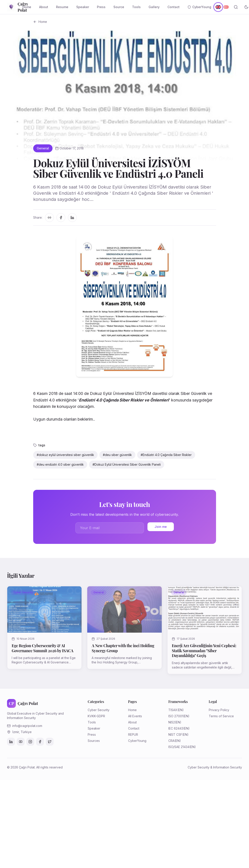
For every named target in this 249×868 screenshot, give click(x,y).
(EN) (181, 710)
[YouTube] (21, 742)
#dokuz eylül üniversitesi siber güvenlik (65, 455)
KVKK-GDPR (96, 716)
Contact (174, 7)
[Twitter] (50, 742)
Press (101, 7)
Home (27, 7)
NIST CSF (175, 735)
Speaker (83, 7)
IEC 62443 (176, 728)
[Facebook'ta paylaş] (61, 218)
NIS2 (172, 722)
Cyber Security (99, 710)
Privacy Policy (219, 710)
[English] (218, 7)
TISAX (173, 710)
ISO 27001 (176, 716)
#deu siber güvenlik (117, 455)
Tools (136, 7)
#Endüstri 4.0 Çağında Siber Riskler (166, 455)
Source (119, 7)
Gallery (154, 7)
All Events (135, 716)
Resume (62, 7)
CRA (171, 741)
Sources (94, 741)
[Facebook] (40, 742)
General (43, 148)
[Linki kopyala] (49, 218)
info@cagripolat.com (27, 726)
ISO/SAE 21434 (179, 747)
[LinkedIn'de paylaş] (72, 218)
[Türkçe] (226, 7)
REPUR (133, 735)
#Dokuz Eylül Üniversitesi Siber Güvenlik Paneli (127, 464)
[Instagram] (30, 742)
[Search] (236, 7)
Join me (161, 527)
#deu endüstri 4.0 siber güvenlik (60, 464)
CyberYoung (199, 7)
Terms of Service (221, 716)
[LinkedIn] (11, 742)
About (44, 7)
